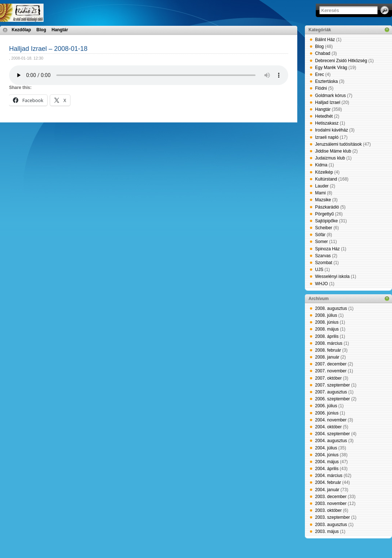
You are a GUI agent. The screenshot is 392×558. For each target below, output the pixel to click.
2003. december (331, 497)
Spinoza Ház (327, 249)
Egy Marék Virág (331, 68)
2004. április (327, 469)
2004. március (329, 476)
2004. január (327, 490)
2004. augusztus (331, 441)
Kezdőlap (21, 30)
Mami (320, 193)
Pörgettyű (324, 214)
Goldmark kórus (330, 96)
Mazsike (323, 200)
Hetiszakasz (327, 123)
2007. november (331, 371)
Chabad (323, 53)
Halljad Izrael (328, 102)
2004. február (328, 482)
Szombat (324, 263)
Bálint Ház (325, 40)
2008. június (327, 322)
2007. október (328, 378)
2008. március (329, 343)
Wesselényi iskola (332, 276)
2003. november (331, 504)
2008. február (328, 350)
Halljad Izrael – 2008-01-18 (48, 49)
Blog (41, 30)
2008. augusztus (331, 308)
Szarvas (323, 256)
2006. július (326, 406)
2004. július (326, 448)
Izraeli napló (327, 137)
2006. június (327, 413)
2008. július (326, 315)
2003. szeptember (332, 517)
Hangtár (60, 30)
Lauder (322, 186)
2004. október (328, 427)
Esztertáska (326, 81)
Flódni (321, 88)
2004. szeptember (332, 434)
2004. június (327, 455)
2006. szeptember (332, 399)
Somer (321, 242)
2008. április (327, 336)
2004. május (327, 462)
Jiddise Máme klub (333, 151)
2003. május (327, 531)
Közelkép (324, 172)
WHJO (321, 284)
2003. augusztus (331, 525)
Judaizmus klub (330, 158)
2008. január (327, 357)
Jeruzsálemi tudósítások (338, 144)
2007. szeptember (332, 385)
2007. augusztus (331, 392)
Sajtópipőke (326, 221)
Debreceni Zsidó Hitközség (341, 61)
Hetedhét (324, 116)
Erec (320, 74)
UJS (319, 270)
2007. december (331, 364)
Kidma (321, 165)
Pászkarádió (327, 207)
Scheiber (324, 228)
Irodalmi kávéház (332, 130)
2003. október (328, 510)
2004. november (331, 420)
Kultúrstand (326, 179)
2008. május (327, 329)
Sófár (320, 235)
